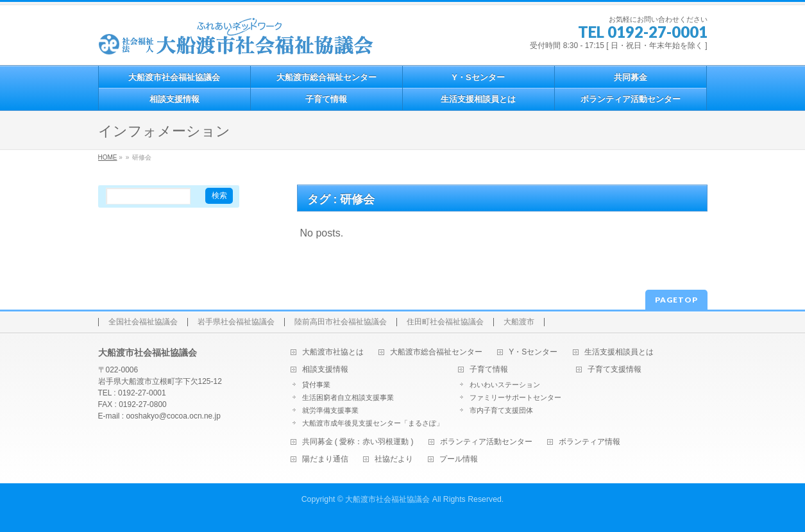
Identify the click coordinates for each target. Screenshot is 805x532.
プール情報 (459, 459)
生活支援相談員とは (619, 352)
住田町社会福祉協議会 (445, 322)
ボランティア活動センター (486, 442)
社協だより (394, 459)
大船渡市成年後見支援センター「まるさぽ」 (373, 423)
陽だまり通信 (325, 459)
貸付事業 (316, 385)
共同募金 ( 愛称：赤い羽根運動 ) (358, 442)
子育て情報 (489, 370)
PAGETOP (676, 300)
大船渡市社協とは (333, 352)
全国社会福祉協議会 (143, 322)
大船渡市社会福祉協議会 (387, 499)
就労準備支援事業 (330, 410)
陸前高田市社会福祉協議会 (341, 322)
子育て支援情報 (614, 370)
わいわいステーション (505, 385)
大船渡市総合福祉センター (436, 352)
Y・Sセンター (533, 352)
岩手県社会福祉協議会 (236, 322)
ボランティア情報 (589, 442)
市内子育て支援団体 (501, 410)
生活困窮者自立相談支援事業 (348, 397)
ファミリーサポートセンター (515, 397)
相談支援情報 (325, 370)
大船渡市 (519, 322)
